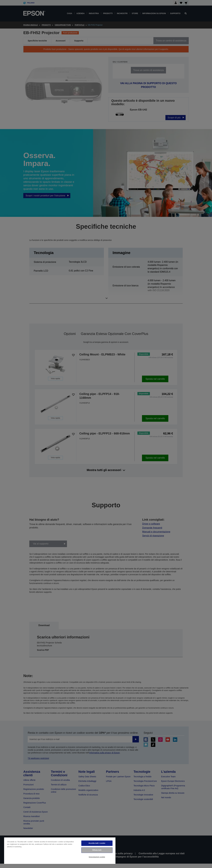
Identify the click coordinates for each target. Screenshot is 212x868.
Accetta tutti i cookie (97, 843)
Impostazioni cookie (97, 857)
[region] (60, 851)
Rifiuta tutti (97, 850)
